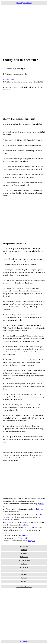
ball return (24, 571)
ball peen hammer (24, 560)
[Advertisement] (24, 29)
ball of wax (24, 557)
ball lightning (24, 546)
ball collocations (8, 79)
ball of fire (24, 553)
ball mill (24, 550)
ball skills (24, 581)
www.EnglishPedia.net (24, 3)
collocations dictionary (24, 587)
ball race (24, 564)
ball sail (24, 578)
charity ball (39, 509)
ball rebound (24, 567)
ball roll (24, 574)
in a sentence (24, 642)
